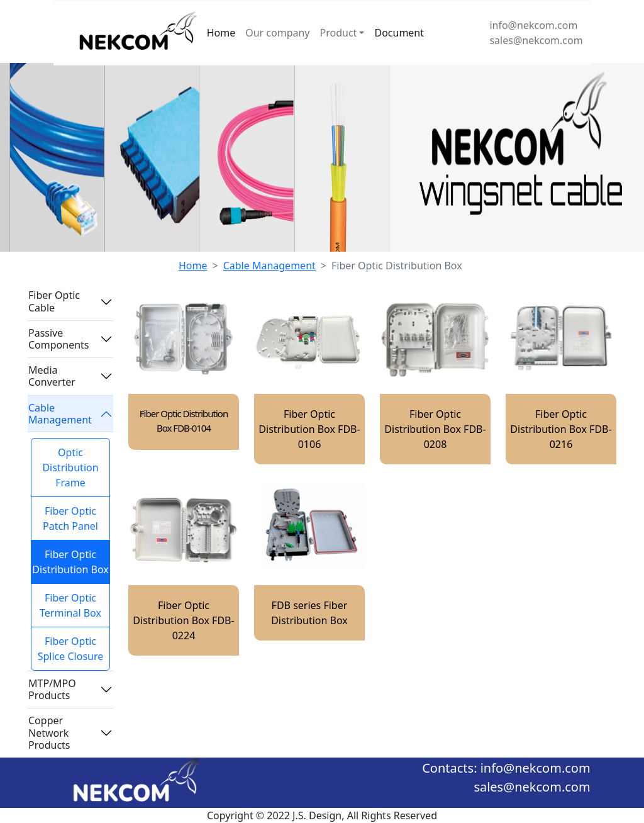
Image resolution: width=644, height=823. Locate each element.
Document (399, 33)
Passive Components (59, 339)
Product (339, 33)
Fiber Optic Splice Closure (71, 649)
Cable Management (269, 266)
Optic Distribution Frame (70, 467)
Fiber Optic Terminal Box (70, 605)
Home (221, 33)
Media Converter (52, 376)
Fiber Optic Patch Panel (70, 518)
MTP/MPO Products (52, 689)
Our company (277, 33)
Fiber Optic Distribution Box (70, 562)
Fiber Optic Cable (54, 301)
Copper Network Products (49, 732)
